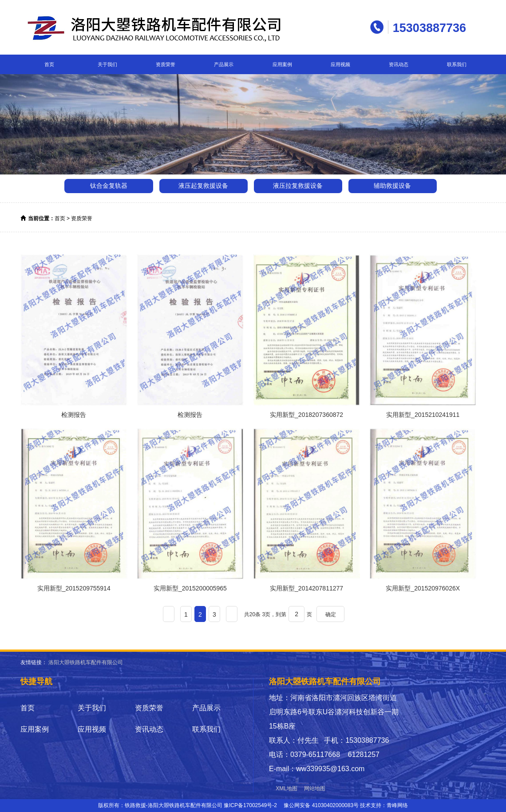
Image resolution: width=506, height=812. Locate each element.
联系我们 (457, 64)
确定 (331, 614)
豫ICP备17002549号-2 (250, 805)
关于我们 (107, 64)
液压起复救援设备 (203, 186)
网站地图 (315, 788)
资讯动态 (399, 64)
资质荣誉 (166, 64)
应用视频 (340, 64)
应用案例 (282, 64)
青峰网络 (397, 805)
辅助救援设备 (392, 186)
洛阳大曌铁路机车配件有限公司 (86, 662)
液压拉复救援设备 (298, 186)
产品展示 (224, 64)
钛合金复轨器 (109, 186)
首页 (49, 64)
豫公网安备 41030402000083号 (321, 805)
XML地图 (287, 788)
